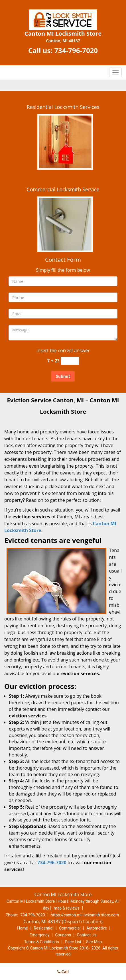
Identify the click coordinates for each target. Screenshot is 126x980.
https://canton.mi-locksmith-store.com (85, 915)
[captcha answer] (70, 361)
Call (63, 972)
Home (23, 928)
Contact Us (87, 935)
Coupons (63, 935)
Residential (43, 928)
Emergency (39, 935)
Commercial (70, 928)
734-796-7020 (76, 50)
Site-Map (94, 942)
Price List (73, 942)
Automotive (97, 928)
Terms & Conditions (42, 942)
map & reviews (67, 908)
